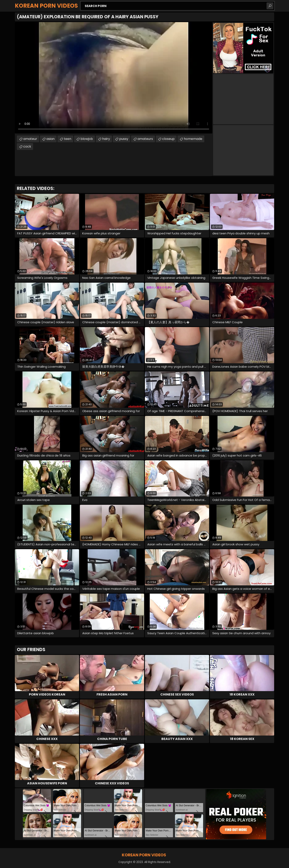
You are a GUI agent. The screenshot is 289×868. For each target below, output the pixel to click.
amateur (30, 139)
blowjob (87, 139)
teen (68, 139)
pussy (124, 139)
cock (27, 146)
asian (50, 139)
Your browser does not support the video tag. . (114, 78)
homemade (193, 139)
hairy (106, 139)
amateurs (145, 139)
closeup (168, 139)
